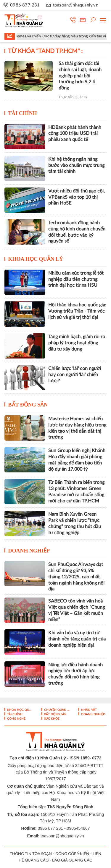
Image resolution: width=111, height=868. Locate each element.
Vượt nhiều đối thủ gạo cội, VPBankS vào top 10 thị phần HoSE (77, 197)
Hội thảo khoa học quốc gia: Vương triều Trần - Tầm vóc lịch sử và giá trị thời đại (77, 311)
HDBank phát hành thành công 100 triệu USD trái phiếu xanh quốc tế (75, 134)
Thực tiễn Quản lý (73, 97)
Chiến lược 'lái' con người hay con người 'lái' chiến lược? (75, 375)
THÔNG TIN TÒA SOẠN (31, 854)
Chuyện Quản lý (56, 710)
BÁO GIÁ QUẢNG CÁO (72, 860)
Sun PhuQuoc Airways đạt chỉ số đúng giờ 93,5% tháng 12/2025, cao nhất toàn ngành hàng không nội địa (76, 577)
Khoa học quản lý (36, 259)
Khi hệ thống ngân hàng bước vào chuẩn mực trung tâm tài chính (76, 165)
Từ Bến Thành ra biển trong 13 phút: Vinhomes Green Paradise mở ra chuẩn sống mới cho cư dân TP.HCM (76, 492)
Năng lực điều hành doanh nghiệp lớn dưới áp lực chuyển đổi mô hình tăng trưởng (75, 674)
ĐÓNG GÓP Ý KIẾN (72, 854)
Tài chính (22, 113)
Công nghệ (16, 719)
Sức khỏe (51, 719)
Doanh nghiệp (29, 551)
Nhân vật (89, 710)
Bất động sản (28, 405)
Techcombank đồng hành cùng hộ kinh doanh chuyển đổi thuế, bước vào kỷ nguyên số (77, 232)
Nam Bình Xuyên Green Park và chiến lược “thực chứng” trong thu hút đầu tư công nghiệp (75, 523)
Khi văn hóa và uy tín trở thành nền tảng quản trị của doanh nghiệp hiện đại (77, 639)
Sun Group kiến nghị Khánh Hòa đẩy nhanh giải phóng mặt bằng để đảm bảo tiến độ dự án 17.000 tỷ (77, 460)
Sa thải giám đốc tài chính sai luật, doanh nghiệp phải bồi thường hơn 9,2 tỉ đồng (80, 76)
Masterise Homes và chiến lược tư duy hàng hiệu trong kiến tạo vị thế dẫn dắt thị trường (77, 428)
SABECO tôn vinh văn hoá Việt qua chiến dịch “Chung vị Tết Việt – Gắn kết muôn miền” (77, 610)
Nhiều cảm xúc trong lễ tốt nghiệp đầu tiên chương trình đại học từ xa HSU (76, 279)
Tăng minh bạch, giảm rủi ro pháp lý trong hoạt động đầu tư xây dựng (77, 343)
